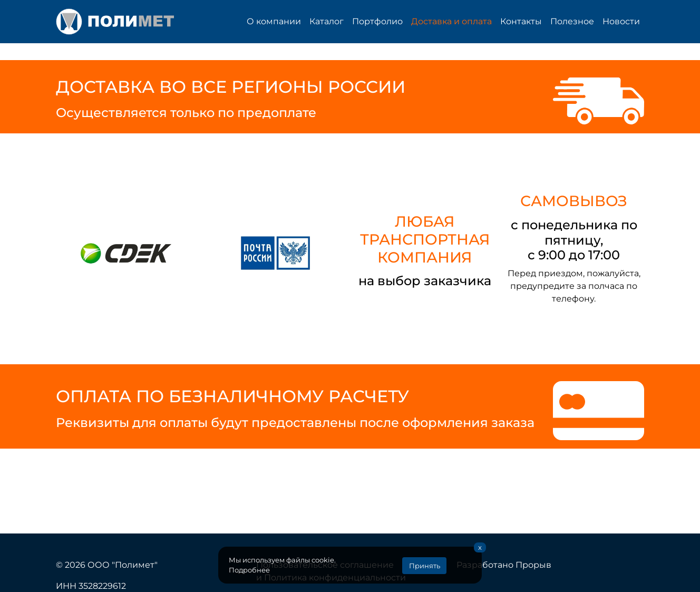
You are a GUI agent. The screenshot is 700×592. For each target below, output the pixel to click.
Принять (425, 566)
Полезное (572, 21)
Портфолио (377, 21)
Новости (621, 21)
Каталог (327, 21)
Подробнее (249, 570)
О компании (274, 21)
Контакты (521, 21)
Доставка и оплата (451, 21)
